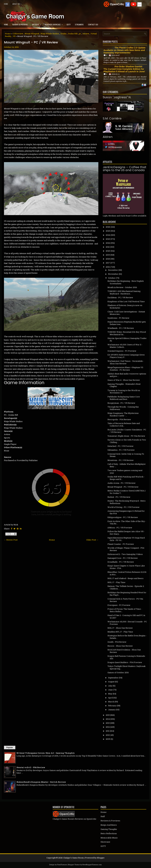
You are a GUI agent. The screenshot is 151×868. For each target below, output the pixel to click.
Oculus (63, 34)
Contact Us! (93, 24)
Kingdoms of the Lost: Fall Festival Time (126, 301)
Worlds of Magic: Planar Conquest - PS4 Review (126, 549)
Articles (38, 24)
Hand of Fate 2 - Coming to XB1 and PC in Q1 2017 (126, 617)
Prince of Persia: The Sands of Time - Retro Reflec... (125, 610)
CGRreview (18, 34)
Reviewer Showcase (55, 24)
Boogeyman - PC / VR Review (121, 403)
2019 (108, 255)
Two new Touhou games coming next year (125, 472)
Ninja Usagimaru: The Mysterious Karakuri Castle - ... (123, 414)
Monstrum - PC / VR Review (121, 460)
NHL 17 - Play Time (116, 582)
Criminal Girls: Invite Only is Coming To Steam (126, 455)
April (110, 698)
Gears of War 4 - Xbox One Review (124, 380)
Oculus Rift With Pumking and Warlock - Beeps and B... (126, 478)
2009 (108, 739)
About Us (18, 3)
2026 (108, 227)
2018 (108, 259)
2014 (108, 719)
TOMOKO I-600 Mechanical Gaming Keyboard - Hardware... (124, 292)
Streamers (79, 24)
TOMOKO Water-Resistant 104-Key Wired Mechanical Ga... (127, 333)
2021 (108, 247)
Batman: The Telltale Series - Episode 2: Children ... (126, 587)
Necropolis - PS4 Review (119, 419)
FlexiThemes (62, 865)
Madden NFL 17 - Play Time (120, 632)
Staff (103, 816)
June (110, 690)
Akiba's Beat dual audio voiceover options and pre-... (127, 375)
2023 (108, 239)
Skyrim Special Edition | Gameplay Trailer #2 (127, 339)
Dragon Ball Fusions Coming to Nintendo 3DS (126, 657)
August (111, 682)
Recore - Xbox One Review (120, 646)
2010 (108, 735)
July (110, 686)
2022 (108, 243)
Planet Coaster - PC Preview (121, 544)
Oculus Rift (73, 34)
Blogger (101, 858)
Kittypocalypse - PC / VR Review (123, 517)
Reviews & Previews (20, 24)
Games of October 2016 (118, 672)
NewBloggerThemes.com (92, 865)
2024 (108, 235)
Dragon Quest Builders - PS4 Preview (125, 662)
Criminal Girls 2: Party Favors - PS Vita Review (125, 600)
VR (14, 36)
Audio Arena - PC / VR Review (122, 483)
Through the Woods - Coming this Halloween (123, 408)
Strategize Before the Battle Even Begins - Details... (127, 637)
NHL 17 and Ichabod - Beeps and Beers (125, 578)
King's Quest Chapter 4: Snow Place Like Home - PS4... (126, 567)
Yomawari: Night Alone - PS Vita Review (126, 436)
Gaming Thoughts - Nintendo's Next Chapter (124, 385)
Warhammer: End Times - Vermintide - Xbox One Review (126, 362)
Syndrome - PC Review (118, 318)
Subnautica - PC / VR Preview (121, 450)
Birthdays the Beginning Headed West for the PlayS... (127, 594)
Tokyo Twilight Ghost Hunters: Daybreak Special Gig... (127, 667)
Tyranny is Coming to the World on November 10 (124, 392)
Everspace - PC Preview (119, 605)
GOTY (69, 24)
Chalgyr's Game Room (73, 858)
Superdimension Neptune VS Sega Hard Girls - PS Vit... (126, 539)
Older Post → (92, 540)
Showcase (105, 842)
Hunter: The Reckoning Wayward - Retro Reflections (127, 502)
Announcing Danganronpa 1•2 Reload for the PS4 (126, 512)
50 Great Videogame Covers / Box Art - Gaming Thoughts (45, 753)
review (86, 34)
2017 (108, 263)
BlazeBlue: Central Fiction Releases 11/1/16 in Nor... (127, 573)
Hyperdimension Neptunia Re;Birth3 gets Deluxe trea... (127, 323)
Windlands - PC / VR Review (121, 328)
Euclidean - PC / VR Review (120, 297)
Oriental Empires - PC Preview (122, 351)
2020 (108, 251)
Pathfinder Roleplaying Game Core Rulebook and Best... (124, 398)
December (113, 270)
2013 (108, 723)
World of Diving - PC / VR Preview (123, 507)
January (112, 710)
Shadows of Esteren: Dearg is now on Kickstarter (125, 307)
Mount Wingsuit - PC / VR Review (31, 42)
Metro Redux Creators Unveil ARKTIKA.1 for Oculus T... (127, 492)
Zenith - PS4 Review (117, 642)
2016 (108, 267)
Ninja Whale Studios (50, 34)
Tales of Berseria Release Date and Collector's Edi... (124, 425)
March (111, 702)
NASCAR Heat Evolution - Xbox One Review (124, 651)
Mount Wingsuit (32, 34)
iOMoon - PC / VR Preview (120, 528)
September (113, 678)
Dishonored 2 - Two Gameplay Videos (125, 554)
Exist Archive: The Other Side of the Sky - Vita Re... (127, 522)
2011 (108, 731)
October (112, 278)
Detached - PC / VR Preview (120, 446)
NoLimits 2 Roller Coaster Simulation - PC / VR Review (127, 431)
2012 (108, 727)
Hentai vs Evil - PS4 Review (31, 767)
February (112, 706)
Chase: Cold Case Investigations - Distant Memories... (126, 313)
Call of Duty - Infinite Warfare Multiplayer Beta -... (127, 465)
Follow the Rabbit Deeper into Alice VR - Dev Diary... (126, 533)
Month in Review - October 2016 (122, 287)
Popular (10, 748)
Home (6, 4)
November (113, 274)
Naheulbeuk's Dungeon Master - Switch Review (41, 782)
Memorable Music (109, 838)
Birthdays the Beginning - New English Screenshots (126, 282)
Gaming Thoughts (109, 829)
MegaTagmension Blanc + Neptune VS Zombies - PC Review (125, 369)
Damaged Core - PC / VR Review (123, 558)
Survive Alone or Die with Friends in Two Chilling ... (127, 441)
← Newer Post (11, 540)
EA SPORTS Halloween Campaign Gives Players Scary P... (126, 356)
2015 (108, 715)
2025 (108, 231)
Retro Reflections (109, 833)
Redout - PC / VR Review (119, 497)
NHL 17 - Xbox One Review (120, 628)
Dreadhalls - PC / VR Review (121, 562)
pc (80, 34)
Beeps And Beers (109, 825)
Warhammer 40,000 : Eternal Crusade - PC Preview (127, 623)
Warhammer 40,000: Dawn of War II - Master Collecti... (125, 346)
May (110, 694)
